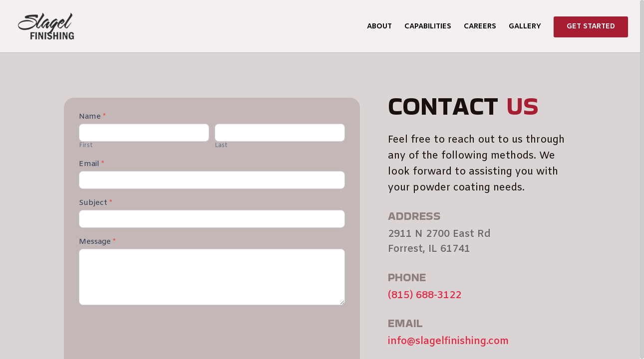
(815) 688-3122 (425, 295)
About (379, 27)
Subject (96, 203)
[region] (322, 179)
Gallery (525, 27)
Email (92, 165)
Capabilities (428, 27)
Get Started (591, 27)
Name (92, 117)
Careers (480, 27)
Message (97, 242)
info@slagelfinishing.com (448, 341)
